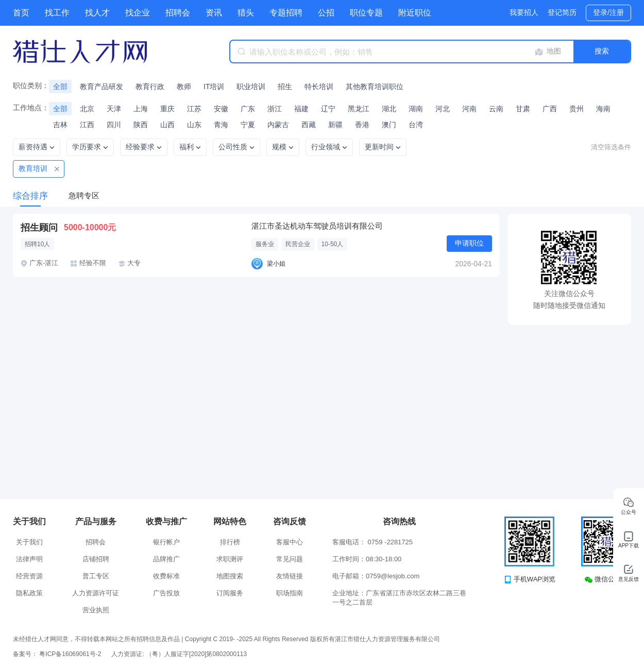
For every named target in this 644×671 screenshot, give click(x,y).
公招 (326, 13)
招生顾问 (39, 228)
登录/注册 (608, 12)
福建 (301, 109)
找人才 (97, 13)
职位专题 (366, 13)
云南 (496, 109)
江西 (87, 125)
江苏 (194, 109)
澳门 (389, 125)
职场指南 (290, 593)
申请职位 (469, 243)
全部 (60, 87)
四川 (114, 125)
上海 (141, 109)
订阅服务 (230, 593)
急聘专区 (84, 195)
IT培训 (214, 87)
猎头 (246, 13)
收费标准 (166, 576)
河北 (443, 109)
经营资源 (29, 576)
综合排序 (30, 196)
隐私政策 (29, 593)
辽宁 (328, 109)
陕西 (141, 125)
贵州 (577, 109)
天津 (114, 109)
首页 (21, 13)
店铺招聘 (96, 559)
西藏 (309, 125)
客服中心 (290, 542)
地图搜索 (230, 576)
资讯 (214, 13)
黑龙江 (359, 109)
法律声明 (29, 559)
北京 (87, 109)
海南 (603, 109)
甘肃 (523, 109)
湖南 (416, 109)
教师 (184, 87)
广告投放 (166, 593)
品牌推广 (166, 559)
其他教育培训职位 (375, 87)
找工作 (57, 13)
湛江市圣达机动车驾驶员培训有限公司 (317, 226)
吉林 (60, 125)
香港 (362, 125)
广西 (550, 109)
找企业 (138, 13)
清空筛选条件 (611, 147)
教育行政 (150, 87)
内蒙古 (278, 125)
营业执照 (96, 610)
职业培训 (251, 87)
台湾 (416, 125)
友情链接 (290, 576)
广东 (248, 109)
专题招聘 (286, 13)
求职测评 (230, 559)
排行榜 (230, 542)
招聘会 (178, 13)
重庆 (167, 109)
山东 (194, 125)
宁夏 (248, 125)
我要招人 (524, 12)
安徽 (221, 109)
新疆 (335, 125)
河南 (469, 109)
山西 (167, 125)
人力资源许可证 (96, 593)
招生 (285, 87)
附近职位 (415, 13)
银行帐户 (166, 542)
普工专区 (96, 576)
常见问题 (290, 559)
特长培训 (319, 87)
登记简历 (562, 12)
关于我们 (29, 542)
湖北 (389, 109)
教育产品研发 (101, 87)
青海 (221, 125)
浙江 (275, 109)
